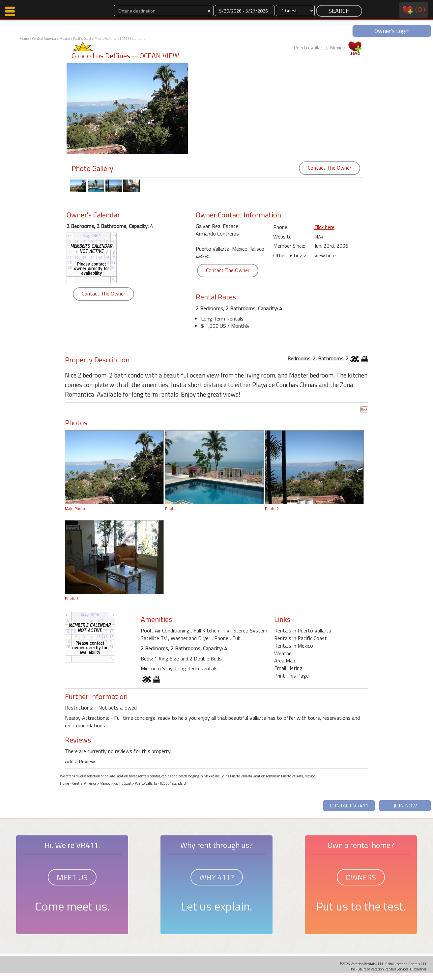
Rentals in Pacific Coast (301, 638)
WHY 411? (217, 877)
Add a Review (80, 761)
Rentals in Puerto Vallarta (303, 630)
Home (24, 39)
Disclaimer (418, 969)
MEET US (72, 877)
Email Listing (288, 668)
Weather (284, 653)
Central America (44, 39)
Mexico (65, 39)
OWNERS (361, 877)
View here (325, 255)
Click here (324, 227)
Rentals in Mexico (294, 646)
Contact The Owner (330, 168)
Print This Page (291, 676)
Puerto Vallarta (106, 39)
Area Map (285, 660)
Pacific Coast (82, 39)
